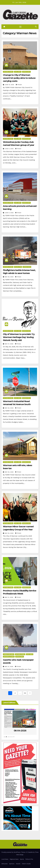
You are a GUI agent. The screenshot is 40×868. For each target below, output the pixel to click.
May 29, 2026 (9, 277)
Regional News (14, 859)
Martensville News (9, 657)
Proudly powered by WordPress (11, 852)
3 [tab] (8, 738)
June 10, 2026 (10, 85)
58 (25, 693)
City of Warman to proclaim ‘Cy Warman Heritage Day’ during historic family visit (19, 337)
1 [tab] (4, 738)
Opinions (12, 864)
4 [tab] (10, 738)
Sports (22, 859)
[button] (36, 27)
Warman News (26, 72)
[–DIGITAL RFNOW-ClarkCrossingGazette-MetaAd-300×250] (18, 818)
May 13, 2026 (9, 597)
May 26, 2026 (9, 408)
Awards (18, 864)
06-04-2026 (20, 731)
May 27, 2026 (9, 344)
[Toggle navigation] (20, 27)
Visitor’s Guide (26, 864)
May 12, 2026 (9, 667)
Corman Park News (9, 654)
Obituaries (5, 864)
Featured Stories (8, 72)
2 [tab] (6, 738)
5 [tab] (12, 738)
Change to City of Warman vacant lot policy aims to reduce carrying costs (19, 78)
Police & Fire (18, 267)
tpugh (19, 85)
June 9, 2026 (9, 149)
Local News (18, 72)
